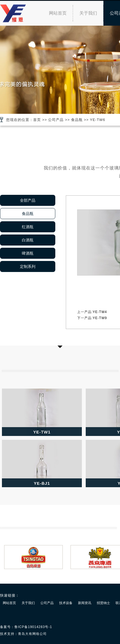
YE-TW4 (100, 312)
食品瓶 (77, 120)
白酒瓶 (28, 240)
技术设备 (66, 603)
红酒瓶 (28, 227)
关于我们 (88, 13)
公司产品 (56, 120)
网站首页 (58, 13)
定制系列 (28, 266)
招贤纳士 (103, 603)
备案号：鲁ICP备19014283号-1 (26, 627)
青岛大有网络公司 (32, 634)
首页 (37, 120)
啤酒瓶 (28, 253)
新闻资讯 (85, 603)
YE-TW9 (100, 318)
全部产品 (28, 200)
